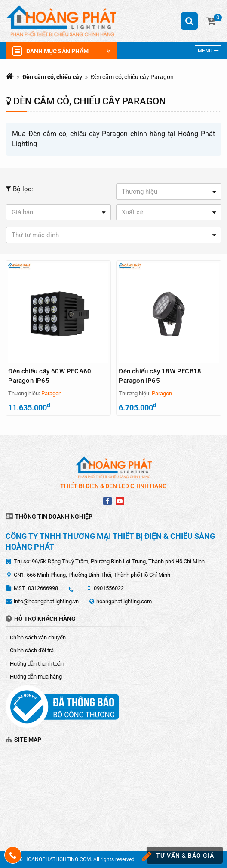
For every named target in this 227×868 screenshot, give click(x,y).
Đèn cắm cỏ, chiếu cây (52, 77)
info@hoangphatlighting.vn (46, 601)
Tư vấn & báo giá (180, 856)
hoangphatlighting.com (124, 601)
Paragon (51, 393)
